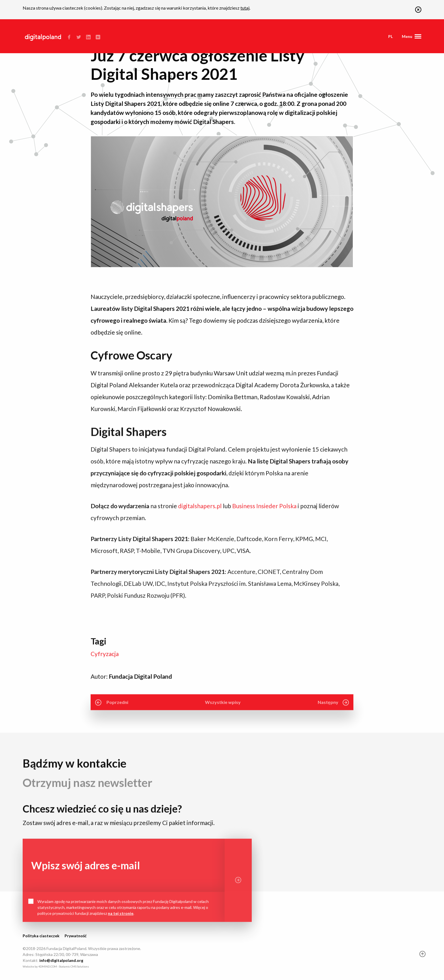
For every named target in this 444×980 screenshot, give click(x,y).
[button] (418, 11)
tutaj (245, 8)
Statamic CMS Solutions (74, 966)
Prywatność (76, 936)
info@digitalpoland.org (61, 960)
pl (390, 36)
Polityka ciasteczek (41, 936)
